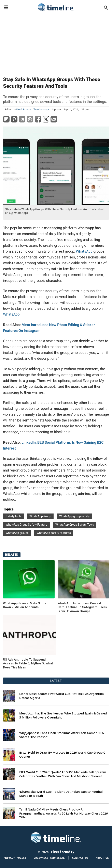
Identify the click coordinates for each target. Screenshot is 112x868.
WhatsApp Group (40, 516)
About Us (102, 858)
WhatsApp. (12, 314)
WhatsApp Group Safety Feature (26, 525)
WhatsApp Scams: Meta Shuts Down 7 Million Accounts (25, 605)
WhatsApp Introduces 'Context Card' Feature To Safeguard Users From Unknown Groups (82, 607)
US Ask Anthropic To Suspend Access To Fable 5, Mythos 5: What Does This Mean (28, 664)
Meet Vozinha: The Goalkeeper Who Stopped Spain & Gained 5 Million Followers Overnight (63, 715)
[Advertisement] (56, 43)
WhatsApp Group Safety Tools (75, 525)
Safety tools (13, 516)
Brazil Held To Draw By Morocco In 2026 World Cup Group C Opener (62, 755)
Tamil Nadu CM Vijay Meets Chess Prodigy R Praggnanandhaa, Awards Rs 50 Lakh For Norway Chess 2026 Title (64, 813)
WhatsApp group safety (74, 516)
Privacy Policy (15, 858)
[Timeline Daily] (56, 837)
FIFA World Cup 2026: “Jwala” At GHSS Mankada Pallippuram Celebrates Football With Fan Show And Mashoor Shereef (63, 774)
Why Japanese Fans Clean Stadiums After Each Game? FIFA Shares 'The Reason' (62, 735)
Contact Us (80, 858)
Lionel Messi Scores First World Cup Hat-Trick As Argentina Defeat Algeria (61, 696)
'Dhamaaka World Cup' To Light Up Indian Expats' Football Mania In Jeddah (61, 794)
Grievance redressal (49, 858)
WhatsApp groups (17, 533)
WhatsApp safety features (54, 533)
